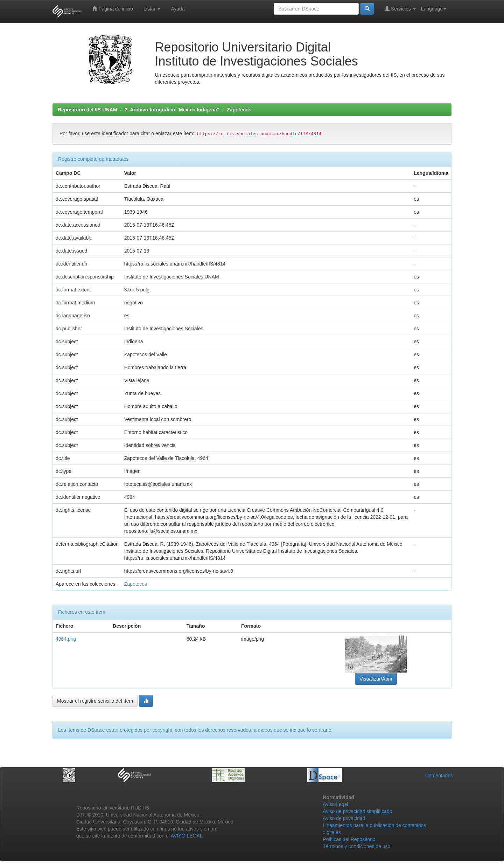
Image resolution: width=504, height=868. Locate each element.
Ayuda (178, 9)
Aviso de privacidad (344, 818)
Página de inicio (113, 9)
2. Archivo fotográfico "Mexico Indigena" (172, 110)
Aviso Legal (335, 804)
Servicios (400, 9)
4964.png (66, 639)
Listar (152, 9)
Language (434, 9)
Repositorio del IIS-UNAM (87, 110)
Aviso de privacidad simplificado (357, 811)
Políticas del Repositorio (349, 839)
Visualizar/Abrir (376, 679)
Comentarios (439, 776)
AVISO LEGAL (187, 836)
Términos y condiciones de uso (356, 846)
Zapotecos (239, 110)
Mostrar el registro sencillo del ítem (95, 701)
